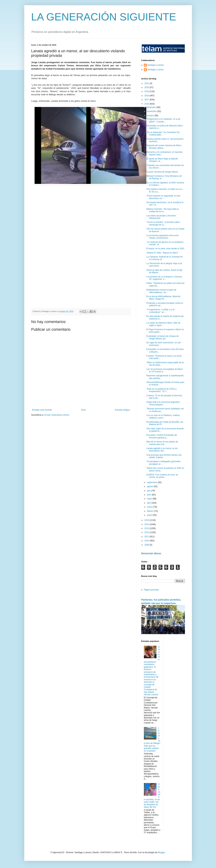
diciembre (152, 107)
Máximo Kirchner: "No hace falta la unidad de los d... (162, 210)
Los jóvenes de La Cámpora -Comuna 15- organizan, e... (164, 278)
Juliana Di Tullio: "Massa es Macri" (162, 253)
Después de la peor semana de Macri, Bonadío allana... (164, 147)
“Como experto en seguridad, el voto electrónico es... (163, 197)
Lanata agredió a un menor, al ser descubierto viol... (162, 450)
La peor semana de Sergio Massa (162, 172)
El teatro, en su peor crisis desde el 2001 (165, 249)
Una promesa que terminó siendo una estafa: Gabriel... (164, 456)
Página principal (151, 590)
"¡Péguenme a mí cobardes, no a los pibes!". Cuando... (163, 120)
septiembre (152, 482)
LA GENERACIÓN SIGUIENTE (104, 17)
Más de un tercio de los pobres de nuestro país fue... (162, 443)
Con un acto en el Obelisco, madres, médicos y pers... (163, 417)
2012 (147, 532)
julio (149, 491)
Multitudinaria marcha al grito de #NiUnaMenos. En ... (161, 291)
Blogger (161, 852)
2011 (147, 537)
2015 (147, 520)
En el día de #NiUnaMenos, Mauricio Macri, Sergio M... (163, 298)
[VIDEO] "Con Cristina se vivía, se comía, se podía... (162, 476)
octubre (151, 116)
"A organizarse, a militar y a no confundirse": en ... (160, 311)
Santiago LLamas (155, 65)
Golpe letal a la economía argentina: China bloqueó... (163, 403)
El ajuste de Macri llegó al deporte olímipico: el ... (162, 160)
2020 (147, 87)
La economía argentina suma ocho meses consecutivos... (162, 237)
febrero (150, 511)
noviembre (152, 111)
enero (150, 515)
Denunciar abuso (151, 553)
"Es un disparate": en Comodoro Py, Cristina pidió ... (163, 134)
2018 (147, 96)
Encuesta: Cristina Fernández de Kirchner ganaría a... (162, 436)
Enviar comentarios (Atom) (57, 415)
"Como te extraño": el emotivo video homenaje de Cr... (163, 223)
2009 (147, 545)
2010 (147, 541)
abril (149, 503)
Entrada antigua (122, 410)
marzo (150, 507)
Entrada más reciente (42, 410)
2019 (147, 91)
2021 (147, 83)
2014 (147, 524)
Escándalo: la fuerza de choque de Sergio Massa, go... (162, 337)
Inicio (83, 410)
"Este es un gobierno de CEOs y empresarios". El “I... (161, 390)
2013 (147, 528)
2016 (147, 104)
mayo (150, 499)
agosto (150, 486)
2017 (147, 100)
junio (149, 495)
